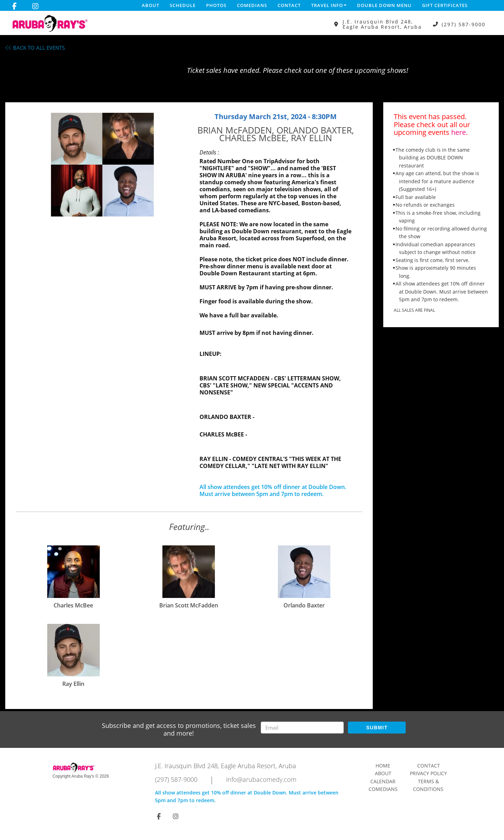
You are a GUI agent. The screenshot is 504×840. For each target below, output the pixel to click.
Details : (209, 152)
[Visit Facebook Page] (15, 6)
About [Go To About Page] (383, 773)
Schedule (183, 5)
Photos (216, 5)
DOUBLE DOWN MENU (384, 5)
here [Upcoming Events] (458, 132)
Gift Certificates (445, 5)
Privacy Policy (428, 773)
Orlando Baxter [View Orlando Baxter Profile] (304, 605)
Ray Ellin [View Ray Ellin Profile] (73, 684)
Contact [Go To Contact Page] (429, 766)
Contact (289, 5)
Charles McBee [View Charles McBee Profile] (73, 605)
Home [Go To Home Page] (383, 766)
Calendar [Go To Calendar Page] (383, 781)
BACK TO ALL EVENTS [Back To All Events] (35, 48)
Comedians (252, 5)
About (150, 5)
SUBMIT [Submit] (377, 728)
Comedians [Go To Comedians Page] (383, 789)
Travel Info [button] (329, 5)
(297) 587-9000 (464, 24)
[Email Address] (302, 728)
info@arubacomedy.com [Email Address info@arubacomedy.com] (261, 779)
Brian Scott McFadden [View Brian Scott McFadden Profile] (189, 605)
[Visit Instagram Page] (35, 6)
